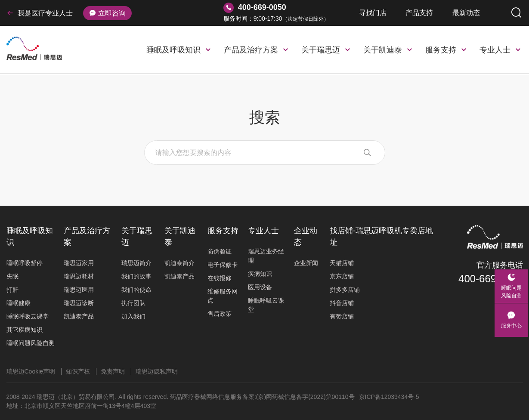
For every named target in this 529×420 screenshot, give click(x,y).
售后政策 (220, 314)
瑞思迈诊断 (79, 303)
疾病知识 (260, 274)
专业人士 (495, 50)
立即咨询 (107, 13)
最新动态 (466, 13)
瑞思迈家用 (79, 263)
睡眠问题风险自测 (31, 343)
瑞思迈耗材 (79, 276)
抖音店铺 (342, 303)
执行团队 (133, 303)
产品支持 (419, 13)
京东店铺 (342, 276)
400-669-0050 (490, 279)
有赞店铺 (342, 316)
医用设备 (260, 287)
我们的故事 (136, 276)
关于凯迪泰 (383, 50)
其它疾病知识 (25, 330)
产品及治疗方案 (251, 50)
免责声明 (113, 371)
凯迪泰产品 (79, 316)
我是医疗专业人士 (40, 13)
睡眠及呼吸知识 (173, 50)
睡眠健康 (19, 303)
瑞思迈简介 (136, 263)
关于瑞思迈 (321, 50)
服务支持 (441, 50)
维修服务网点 (223, 296)
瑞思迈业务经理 (266, 256)
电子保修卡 (223, 265)
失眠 (12, 276)
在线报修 (220, 278)
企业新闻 (306, 263)
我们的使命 (136, 290)
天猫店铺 (342, 263)
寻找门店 (373, 13)
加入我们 (133, 316)
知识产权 (78, 371)
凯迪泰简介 (179, 263)
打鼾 (12, 290)
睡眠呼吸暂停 (25, 263)
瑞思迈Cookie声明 (31, 371)
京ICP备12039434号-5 (389, 397)
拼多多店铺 (345, 290)
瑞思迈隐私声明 (157, 371)
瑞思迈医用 (79, 290)
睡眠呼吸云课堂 (28, 316)
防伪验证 (220, 251)
